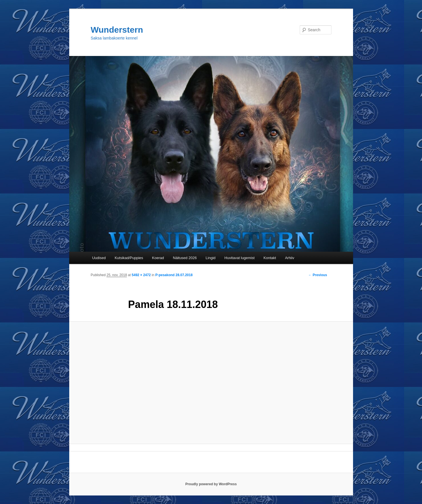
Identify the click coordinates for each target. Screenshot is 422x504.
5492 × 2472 (141, 275)
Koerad (158, 258)
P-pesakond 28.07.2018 (174, 275)
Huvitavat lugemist (240, 258)
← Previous (318, 275)
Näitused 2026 (185, 258)
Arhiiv (290, 258)
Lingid (211, 258)
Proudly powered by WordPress (211, 484)
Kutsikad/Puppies (129, 258)
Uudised (99, 258)
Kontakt (270, 258)
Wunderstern (117, 30)
